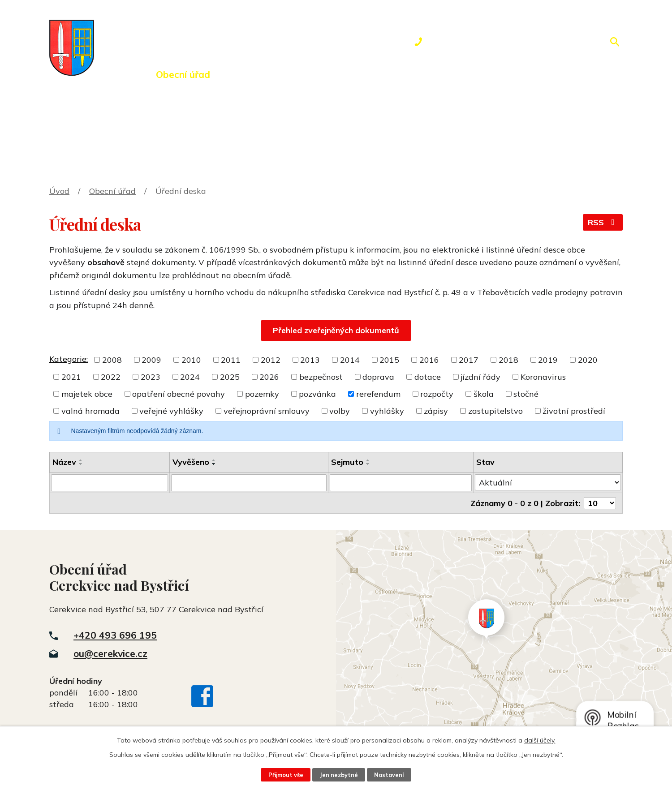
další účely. (540, 740)
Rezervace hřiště (397, 74)
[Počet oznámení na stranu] (600, 503)
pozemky (262, 394)
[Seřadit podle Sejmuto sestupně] (368, 464)
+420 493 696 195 (115, 635)
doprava (378, 377)
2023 (151, 377)
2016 (429, 360)
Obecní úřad (183, 74)
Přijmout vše (286, 775)
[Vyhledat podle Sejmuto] (401, 483)
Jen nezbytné (339, 775)
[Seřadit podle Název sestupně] (81, 464)
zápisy (436, 411)
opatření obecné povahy (179, 394)
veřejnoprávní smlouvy (267, 411)
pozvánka (317, 394)
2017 (469, 360)
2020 (588, 360)
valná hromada (90, 411)
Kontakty (482, 74)
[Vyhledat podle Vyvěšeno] (249, 483)
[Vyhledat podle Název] (110, 483)
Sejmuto (347, 462)
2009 (151, 360)
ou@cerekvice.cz (110, 653)
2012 (271, 360)
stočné (526, 394)
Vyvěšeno (191, 462)
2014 (350, 360)
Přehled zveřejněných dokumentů (336, 330)
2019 (548, 360)
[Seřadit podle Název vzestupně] (81, 460)
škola (484, 394)
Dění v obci (261, 74)
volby (340, 411)
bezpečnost (321, 377)
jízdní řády (480, 377)
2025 (230, 377)
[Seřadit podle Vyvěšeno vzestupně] (214, 460)
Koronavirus (543, 377)
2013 (310, 360)
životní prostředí (574, 411)
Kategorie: (69, 359)
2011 (231, 360)
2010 (191, 360)
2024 (190, 377)
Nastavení (389, 775)
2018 (508, 360)
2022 (111, 377)
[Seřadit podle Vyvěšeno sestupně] (214, 464)
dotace (428, 377)
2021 (71, 377)
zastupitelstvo (495, 411)
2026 (269, 377)
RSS (603, 222)
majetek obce (87, 394)
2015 (389, 360)
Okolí (321, 74)
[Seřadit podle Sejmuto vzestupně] (368, 460)
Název (64, 462)
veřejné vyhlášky (171, 411)
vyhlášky (387, 411)
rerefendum (378, 394)
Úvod (119, 74)
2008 (112, 360)
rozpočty (437, 394)
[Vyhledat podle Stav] (548, 482)
